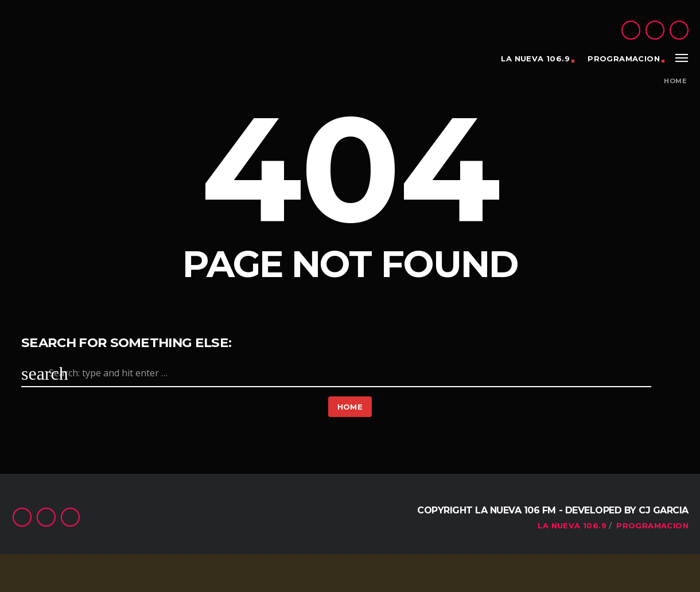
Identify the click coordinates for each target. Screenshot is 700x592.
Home (675, 81)
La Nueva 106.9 (535, 59)
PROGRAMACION (624, 59)
